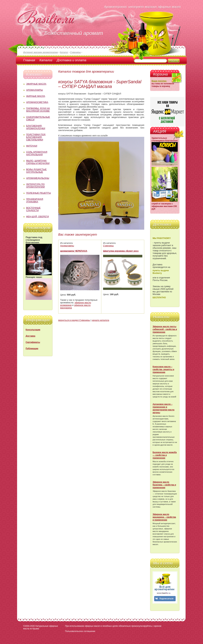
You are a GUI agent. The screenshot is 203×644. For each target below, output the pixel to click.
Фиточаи (32, 146)
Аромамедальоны (38, 178)
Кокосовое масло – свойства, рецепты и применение (163, 369)
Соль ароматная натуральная (37, 153)
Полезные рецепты (39, 193)
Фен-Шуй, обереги (37, 216)
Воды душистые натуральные (36, 171)
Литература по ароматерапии (35, 186)
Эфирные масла (36, 84)
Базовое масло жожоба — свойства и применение (165, 455)
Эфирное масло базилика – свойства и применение (164, 485)
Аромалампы (35, 90)
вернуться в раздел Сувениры (74, 320)
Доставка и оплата (71, 60)
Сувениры (108, 246)
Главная (29, 60)
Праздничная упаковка (35, 200)
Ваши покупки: (159, 81)
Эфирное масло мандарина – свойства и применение (164, 517)
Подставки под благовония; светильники (36, 137)
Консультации (33, 330)
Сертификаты (33, 342)
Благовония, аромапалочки (36, 127)
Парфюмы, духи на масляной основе (38, 110)
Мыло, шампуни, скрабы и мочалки (38, 162)
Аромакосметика (37, 102)
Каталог (46, 60)
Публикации (32, 349)
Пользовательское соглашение (80, 631)
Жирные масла (36, 96)
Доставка (30, 336)
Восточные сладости (33, 209)
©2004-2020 (29, 626)
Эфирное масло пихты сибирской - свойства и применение (165, 329)
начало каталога (100, 320)
